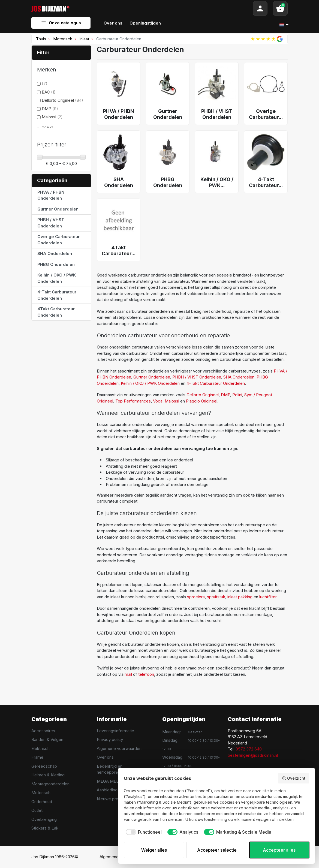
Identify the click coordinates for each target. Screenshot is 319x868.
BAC (49, 92)
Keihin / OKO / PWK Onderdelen (57, 278)
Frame (37, 757)
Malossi (52, 117)
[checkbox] (143, 832)
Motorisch (63, 39)
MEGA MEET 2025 (114, 781)
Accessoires (43, 731)
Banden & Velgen (47, 739)
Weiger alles (154, 850)
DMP (50, 109)
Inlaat (84, 39)
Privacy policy (110, 739)
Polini (237, 395)
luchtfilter (268, 597)
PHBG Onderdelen (56, 264)
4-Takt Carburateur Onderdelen (57, 295)
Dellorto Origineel (62, 100)
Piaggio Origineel (202, 401)
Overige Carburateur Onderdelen (58, 240)
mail (128, 674)
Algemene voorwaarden (119, 748)
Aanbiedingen (109, 790)
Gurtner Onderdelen (58, 209)
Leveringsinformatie (115, 731)
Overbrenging (44, 819)
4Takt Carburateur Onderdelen (56, 312)
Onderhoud (42, 802)
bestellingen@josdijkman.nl (253, 755)
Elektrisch (40, 748)
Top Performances (133, 401)
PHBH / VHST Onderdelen (51, 223)
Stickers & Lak (45, 828)
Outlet (37, 810)
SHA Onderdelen (55, 253)
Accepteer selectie (217, 850)
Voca (158, 401)
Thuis (41, 39)
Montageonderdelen (50, 784)
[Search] (161, 8)
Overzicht (294, 778)
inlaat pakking (240, 597)
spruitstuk (216, 597)
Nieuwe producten (114, 799)
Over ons (105, 757)
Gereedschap (44, 766)
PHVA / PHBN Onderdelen (51, 195)
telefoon (146, 674)
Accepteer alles (279, 850)
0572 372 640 (249, 749)
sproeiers (196, 597)
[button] (280, 8)
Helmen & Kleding (48, 775)
